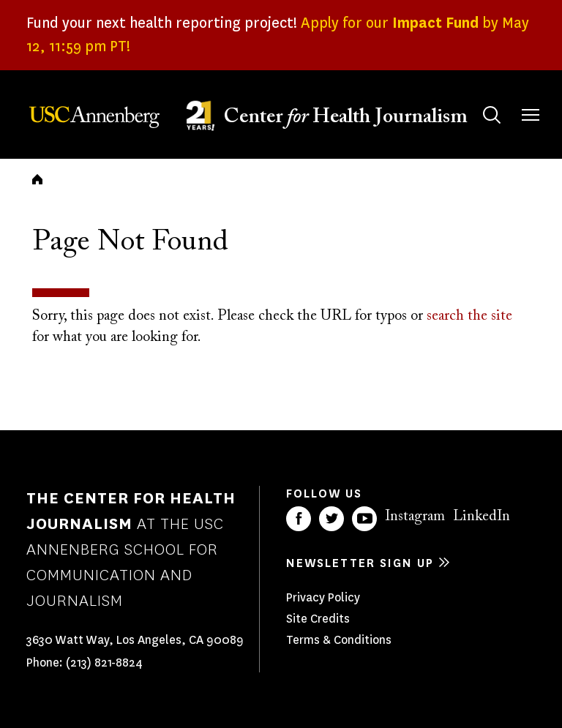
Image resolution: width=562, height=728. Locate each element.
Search (477, 101)
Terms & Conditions (339, 640)
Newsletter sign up (360, 563)
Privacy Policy (323, 597)
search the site (469, 316)
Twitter (331, 519)
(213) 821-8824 (104, 663)
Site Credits (318, 619)
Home (37, 179)
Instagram (415, 517)
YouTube (364, 519)
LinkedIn (482, 517)
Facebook (299, 519)
